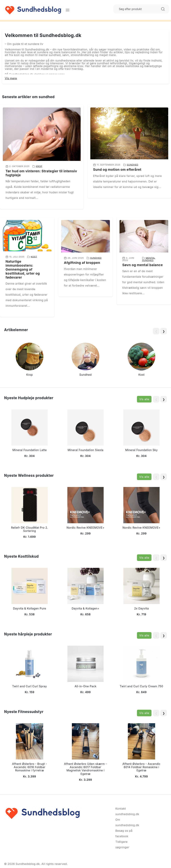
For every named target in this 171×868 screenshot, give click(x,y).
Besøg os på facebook (124, 833)
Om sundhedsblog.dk (127, 822)
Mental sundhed (149, 259)
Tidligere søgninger (122, 844)
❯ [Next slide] (164, 331)
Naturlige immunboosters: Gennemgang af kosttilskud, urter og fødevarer (23, 269)
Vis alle (144, 399)
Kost (34, 257)
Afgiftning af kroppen (82, 263)
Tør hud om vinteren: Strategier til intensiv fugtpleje (41, 173)
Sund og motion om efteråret (117, 170)
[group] (30, 360)
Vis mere (11, 78)
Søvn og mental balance (142, 265)
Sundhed (132, 165)
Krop (39, 166)
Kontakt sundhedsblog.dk (127, 811)
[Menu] (68, 10)
